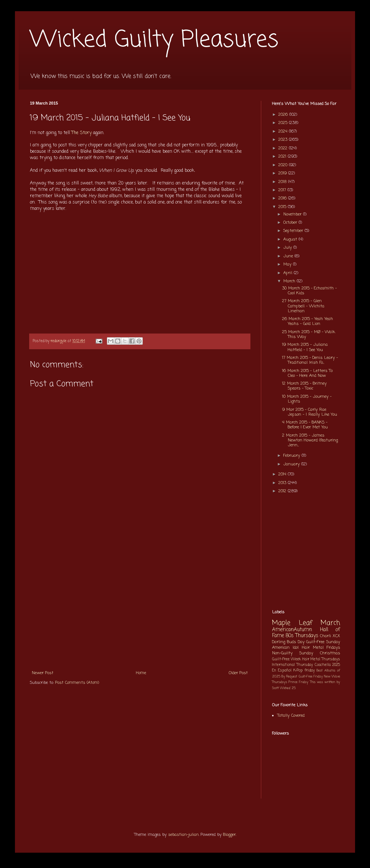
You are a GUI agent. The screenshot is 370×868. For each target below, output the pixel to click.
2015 (283, 207)
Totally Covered (291, 716)
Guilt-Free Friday (311, 677)
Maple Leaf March (306, 623)
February (292, 456)
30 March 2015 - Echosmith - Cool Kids (309, 291)
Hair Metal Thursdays (321, 659)
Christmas (330, 653)
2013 (283, 483)
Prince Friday (298, 682)
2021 (283, 156)
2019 (283, 173)
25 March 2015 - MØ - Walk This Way (309, 334)
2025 (284, 123)
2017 (283, 190)
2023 (284, 140)
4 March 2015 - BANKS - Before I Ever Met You (305, 425)
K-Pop (298, 671)
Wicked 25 (288, 688)
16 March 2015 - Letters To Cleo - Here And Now (307, 373)
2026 (284, 115)
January (292, 464)
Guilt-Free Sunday (323, 642)
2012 (283, 491)
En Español (282, 671)
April (289, 273)
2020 (284, 165)
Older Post (238, 673)
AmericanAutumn (292, 630)
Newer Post (43, 673)
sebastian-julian (184, 835)
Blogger (229, 835)
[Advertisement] (140, 610)
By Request (289, 677)
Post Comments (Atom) (77, 683)
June (289, 256)
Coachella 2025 (327, 665)
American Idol (285, 648)
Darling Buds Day (288, 642)
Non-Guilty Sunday (293, 653)
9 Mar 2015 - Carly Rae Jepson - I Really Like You (310, 412)
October (291, 223)
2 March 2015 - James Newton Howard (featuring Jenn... (310, 440)
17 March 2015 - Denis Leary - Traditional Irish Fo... (310, 360)
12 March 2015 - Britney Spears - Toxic (304, 386)
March (290, 281)
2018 (283, 182)
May (288, 264)
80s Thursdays (302, 636)
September (294, 231)
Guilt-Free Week (286, 659)
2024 (284, 131)
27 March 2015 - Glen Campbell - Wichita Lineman (303, 306)
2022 (284, 148)
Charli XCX (330, 636)
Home (141, 673)
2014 (283, 474)
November (293, 214)
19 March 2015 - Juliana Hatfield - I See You (305, 347)
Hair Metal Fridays (321, 648)
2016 (283, 198)
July (288, 248)
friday (310, 671)
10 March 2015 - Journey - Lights (307, 399)
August (291, 239)
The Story (81, 133)
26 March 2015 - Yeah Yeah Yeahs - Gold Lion (308, 321)
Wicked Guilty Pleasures (154, 40)
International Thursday (292, 665)
